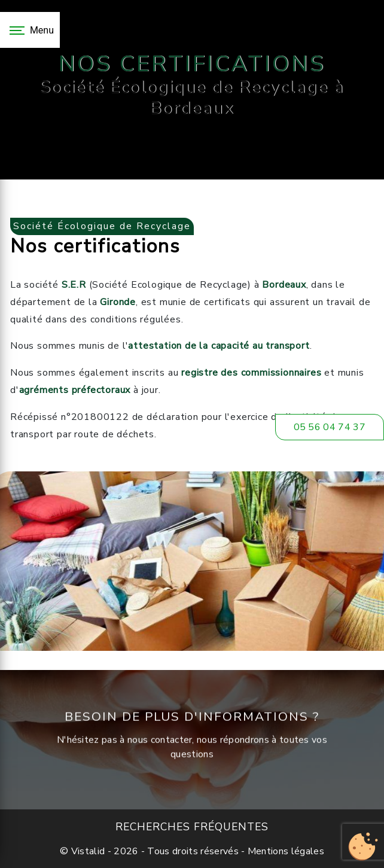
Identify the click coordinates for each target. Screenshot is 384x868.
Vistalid (88, 851)
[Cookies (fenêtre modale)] (363, 847)
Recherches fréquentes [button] (192, 827)
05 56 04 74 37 (330, 427)
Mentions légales (285, 851)
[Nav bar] (30, 30)
